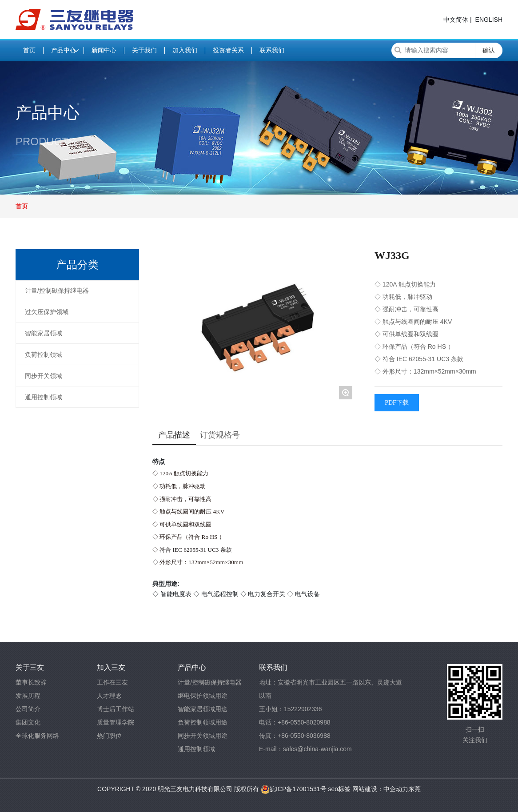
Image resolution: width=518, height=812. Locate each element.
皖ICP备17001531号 (294, 789)
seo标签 (339, 789)
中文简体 (456, 20)
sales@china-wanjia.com (317, 749)
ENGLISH (489, 20)
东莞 (414, 789)
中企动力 (396, 789)
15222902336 (303, 709)
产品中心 (48, 113)
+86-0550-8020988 (304, 722)
